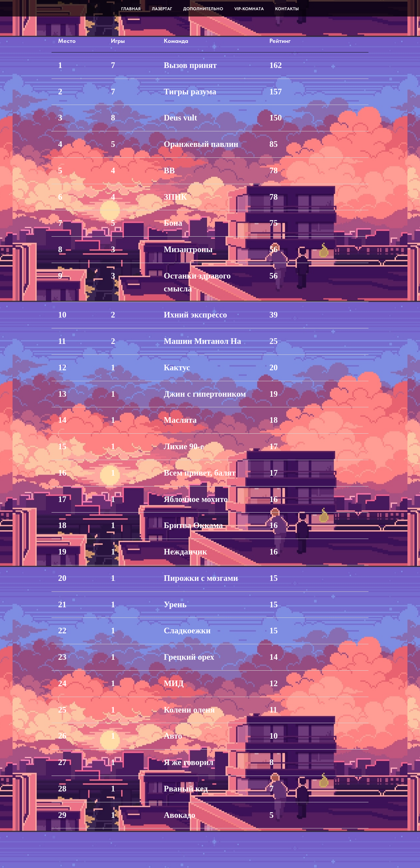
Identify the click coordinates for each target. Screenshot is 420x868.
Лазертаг (162, 9)
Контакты (287, 9)
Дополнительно (203, 9)
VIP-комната (249, 9)
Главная (131, 9)
